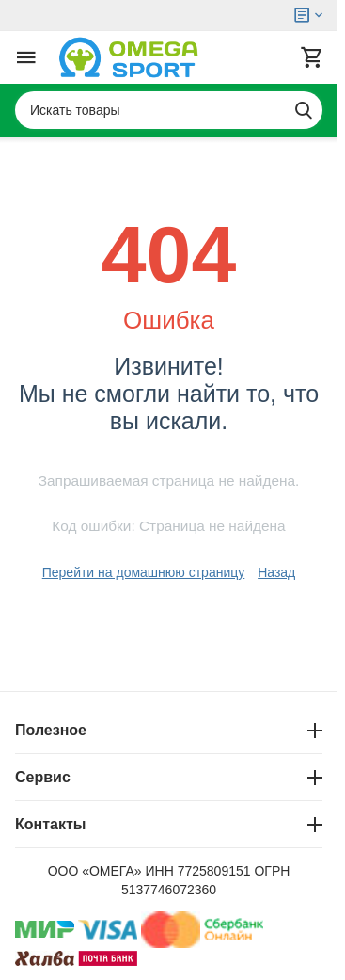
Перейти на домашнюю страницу (144, 572)
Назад (276, 572)
